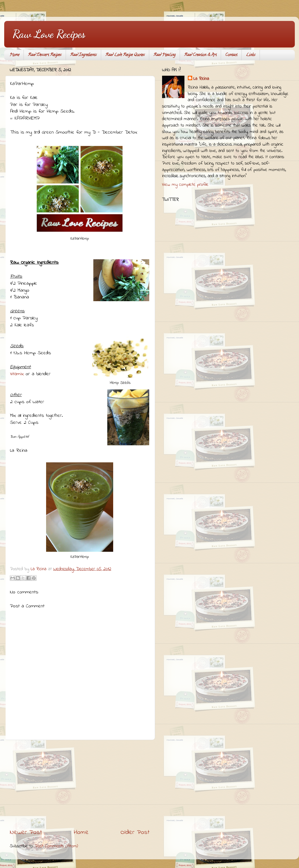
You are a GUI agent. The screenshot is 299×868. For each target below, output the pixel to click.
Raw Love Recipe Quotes (125, 55)
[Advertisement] (80, 784)
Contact (231, 55)
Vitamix (17, 374)
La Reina (201, 79)
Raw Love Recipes (49, 34)
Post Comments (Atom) (56, 846)
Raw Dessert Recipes (45, 55)
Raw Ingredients (83, 55)
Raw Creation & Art (200, 55)
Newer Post (26, 832)
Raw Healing (164, 55)
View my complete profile (185, 185)
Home (14, 55)
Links (251, 55)
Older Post (135, 832)
